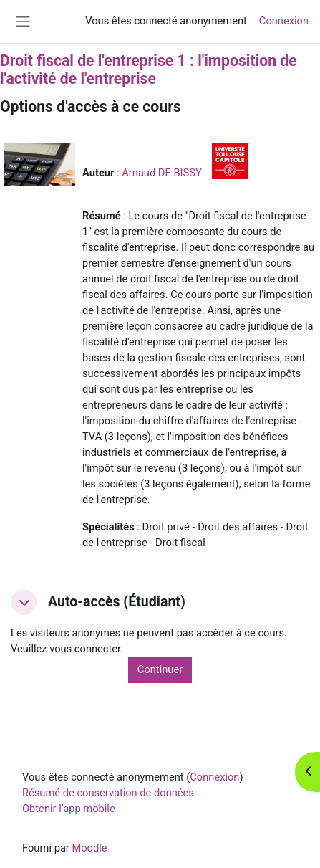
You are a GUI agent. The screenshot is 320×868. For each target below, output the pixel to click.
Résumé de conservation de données (108, 793)
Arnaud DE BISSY (161, 173)
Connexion (284, 21)
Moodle (89, 848)
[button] (24, 602)
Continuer (160, 669)
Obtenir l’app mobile (69, 809)
